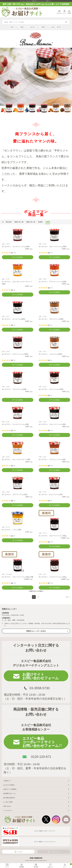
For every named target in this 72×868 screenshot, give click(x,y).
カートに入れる (18, 257)
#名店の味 (32, 27)
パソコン (20, 852)
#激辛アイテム (14, 27)
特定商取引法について (10, 793)
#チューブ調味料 (41, 27)
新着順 (40, 222)
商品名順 (9, 222)
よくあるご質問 (8, 802)
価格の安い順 (19, 222)
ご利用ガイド (7, 781)
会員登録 (69, 13)
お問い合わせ (59, 13)
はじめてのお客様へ (9, 785)
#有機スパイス (24, 27)
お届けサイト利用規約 (10, 789)
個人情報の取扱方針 (9, 798)
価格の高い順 (31, 222)
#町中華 (59, 27)
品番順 (48, 222)
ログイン (64, 13)
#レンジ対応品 (51, 27)
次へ (67, 597)
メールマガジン (8, 810)
